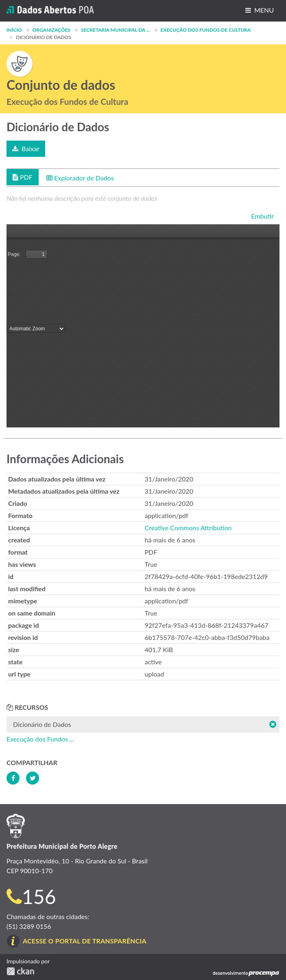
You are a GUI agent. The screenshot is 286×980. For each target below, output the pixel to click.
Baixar (26, 149)
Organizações (51, 30)
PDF (23, 177)
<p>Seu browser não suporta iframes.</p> (143, 326)
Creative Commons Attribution (188, 528)
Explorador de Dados (80, 178)
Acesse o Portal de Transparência (85, 941)
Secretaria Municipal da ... (115, 30)
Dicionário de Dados (44, 37)
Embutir (262, 216)
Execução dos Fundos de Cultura (206, 30)
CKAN (20, 971)
